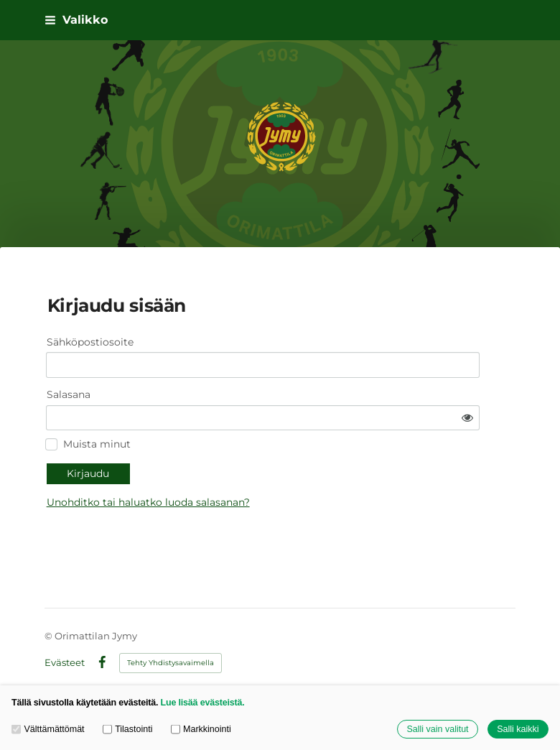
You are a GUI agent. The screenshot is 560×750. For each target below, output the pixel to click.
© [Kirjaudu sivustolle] (50, 614)
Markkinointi (201, 729)
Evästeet (65, 640)
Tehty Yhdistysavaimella (171, 640)
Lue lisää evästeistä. (203, 703)
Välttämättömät (48, 729)
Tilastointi (128, 729)
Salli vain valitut (437, 729)
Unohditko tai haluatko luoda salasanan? (268, 464)
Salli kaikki (518, 729)
